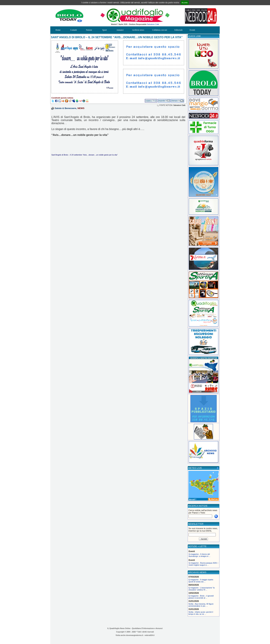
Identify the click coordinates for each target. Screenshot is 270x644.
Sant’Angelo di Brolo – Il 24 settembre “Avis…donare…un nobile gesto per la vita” (84, 155)
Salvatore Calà (153, 24)
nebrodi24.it (150, 635)
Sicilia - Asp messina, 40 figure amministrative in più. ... (201, 605)
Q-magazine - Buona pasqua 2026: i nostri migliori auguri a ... (203, 564)
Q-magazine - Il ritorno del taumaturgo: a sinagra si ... (200, 555)
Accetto (185, 3)
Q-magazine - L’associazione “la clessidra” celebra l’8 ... (202, 589)
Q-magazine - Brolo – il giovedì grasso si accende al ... (201, 597)
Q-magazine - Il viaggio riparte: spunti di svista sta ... (201, 581)
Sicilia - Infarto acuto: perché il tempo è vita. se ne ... (201, 613)
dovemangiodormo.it (135, 635)
